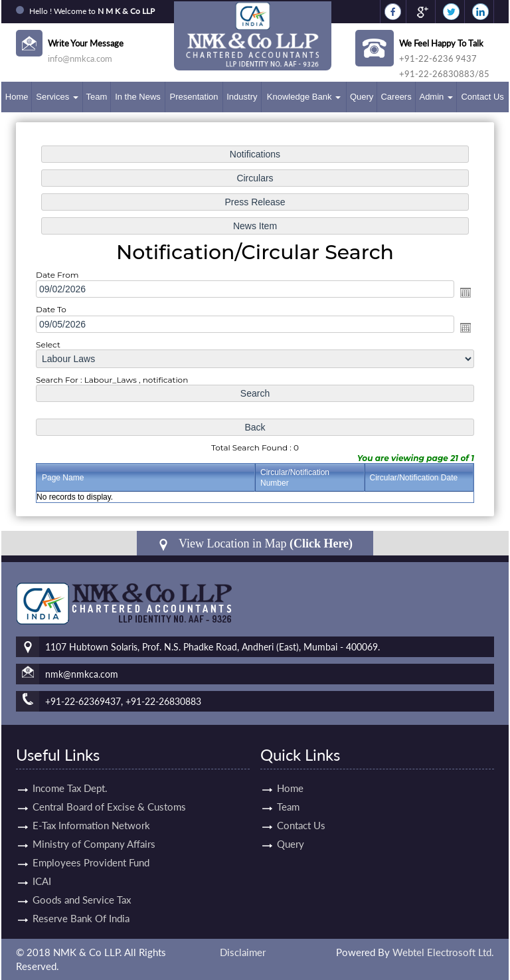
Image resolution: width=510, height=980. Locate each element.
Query (362, 97)
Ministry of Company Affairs (94, 829)
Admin (436, 97)
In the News (138, 97)
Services (57, 97)
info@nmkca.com (80, 58)
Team (96, 97)
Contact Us (482, 97)
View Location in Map (255, 544)
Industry (242, 97)
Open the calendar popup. (466, 292)
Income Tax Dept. (70, 773)
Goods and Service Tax (82, 884)
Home (17, 97)
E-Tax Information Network (91, 810)
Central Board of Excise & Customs (109, 791)
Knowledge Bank (304, 97)
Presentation (194, 97)
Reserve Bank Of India (81, 903)
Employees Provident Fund (91, 847)
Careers (396, 97)
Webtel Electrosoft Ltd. (443, 952)
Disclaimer (243, 952)
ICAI (42, 866)
